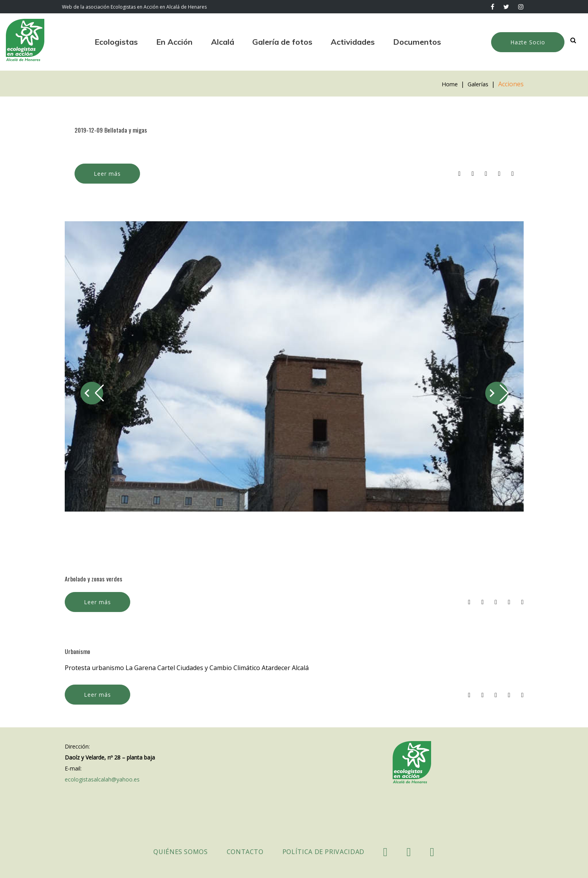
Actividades (353, 42)
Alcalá (223, 42)
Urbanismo (79, 650)
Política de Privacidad (323, 852)
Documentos (417, 42)
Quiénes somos (180, 852)
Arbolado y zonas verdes (96, 578)
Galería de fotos (282, 42)
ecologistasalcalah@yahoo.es (102, 779)
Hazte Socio (528, 42)
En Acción (174, 42)
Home (446, 84)
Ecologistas (116, 42)
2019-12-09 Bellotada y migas (114, 129)
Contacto (245, 852)
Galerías (476, 84)
